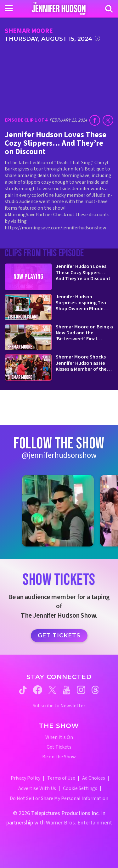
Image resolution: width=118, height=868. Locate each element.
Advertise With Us (37, 788)
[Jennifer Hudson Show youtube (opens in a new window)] (67, 690)
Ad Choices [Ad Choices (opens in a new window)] (94, 778)
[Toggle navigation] (9, 8)
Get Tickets (59, 635)
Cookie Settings (80, 788)
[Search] (109, 9)
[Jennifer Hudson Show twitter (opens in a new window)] (52, 690)
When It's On (59, 737)
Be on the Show (59, 757)
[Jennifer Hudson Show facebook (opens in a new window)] (38, 690)
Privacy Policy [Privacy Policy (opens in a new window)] (25, 778)
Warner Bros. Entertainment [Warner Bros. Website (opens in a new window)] (79, 823)
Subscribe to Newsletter (59, 706)
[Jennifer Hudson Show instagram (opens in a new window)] (81, 690)
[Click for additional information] (97, 38)
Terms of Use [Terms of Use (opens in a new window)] (61, 778)
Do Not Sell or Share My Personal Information (59, 798)
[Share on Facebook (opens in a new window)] (95, 120)
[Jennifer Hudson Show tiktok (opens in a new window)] (23, 690)
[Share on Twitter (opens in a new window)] (108, 120)
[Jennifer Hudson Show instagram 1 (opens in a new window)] (58, 511)
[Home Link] (59, 8)
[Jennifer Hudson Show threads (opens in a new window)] (95, 690)
